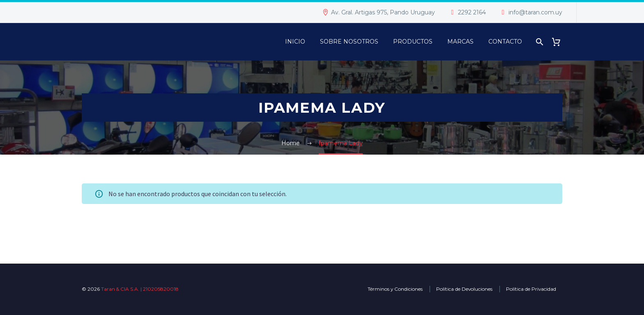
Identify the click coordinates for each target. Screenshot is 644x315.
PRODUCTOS (413, 42)
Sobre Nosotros (349, 42)
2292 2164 (472, 12)
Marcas (460, 42)
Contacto (505, 42)
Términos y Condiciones (395, 289)
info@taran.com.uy (535, 12)
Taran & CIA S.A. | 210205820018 (140, 289)
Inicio (295, 42)
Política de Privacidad (531, 289)
